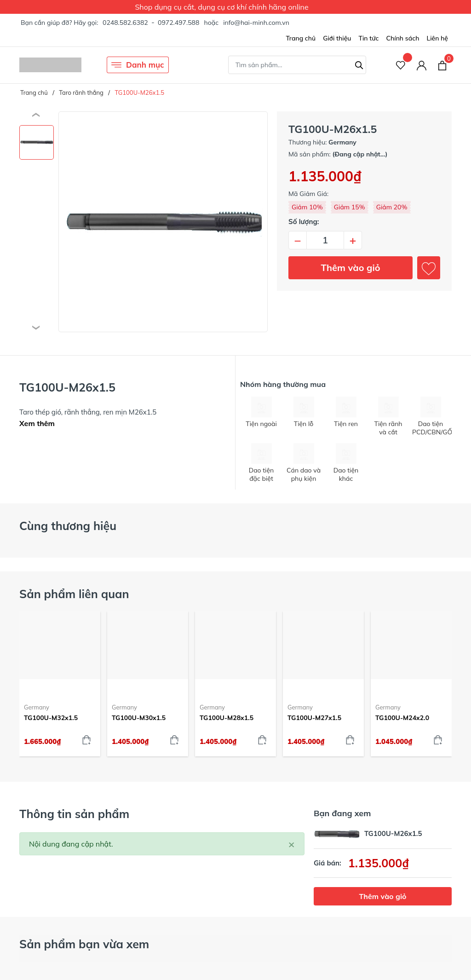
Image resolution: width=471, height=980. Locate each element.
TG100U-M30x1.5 (139, 718)
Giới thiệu (337, 38)
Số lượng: (304, 222)
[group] (163, 222)
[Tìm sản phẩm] (297, 65)
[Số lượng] (325, 240)
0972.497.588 (178, 23)
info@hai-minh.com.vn (256, 23)
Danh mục (138, 65)
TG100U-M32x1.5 (51, 718)
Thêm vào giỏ (351, 268)
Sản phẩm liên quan (74, 594)
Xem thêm (37, 423)
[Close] (292, 844)
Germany (37, 707)
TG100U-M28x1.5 (227, 718)
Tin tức (368, 38)
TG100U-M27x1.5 (314, 718)
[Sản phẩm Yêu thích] (401, 65)
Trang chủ (301, 38)
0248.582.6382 (125, 23)
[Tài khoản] (422, 65)
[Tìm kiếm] (359, 64)
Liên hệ (437, 38)
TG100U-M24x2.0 (402, 718)
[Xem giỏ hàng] (442, 65)
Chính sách (402, 38)
